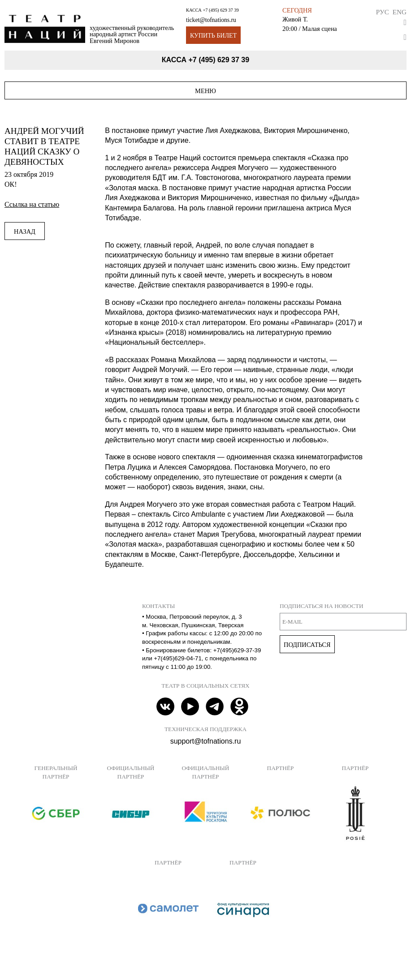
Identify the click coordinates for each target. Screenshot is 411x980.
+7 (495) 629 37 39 (221, 10)
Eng (400, 12)
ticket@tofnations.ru (211, 20)
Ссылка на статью (32, 204)
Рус (383, 12)
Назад (25, 231)
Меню (205, 91)
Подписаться (307, 645)
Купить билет (213, 36)
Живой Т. (295, 19)
